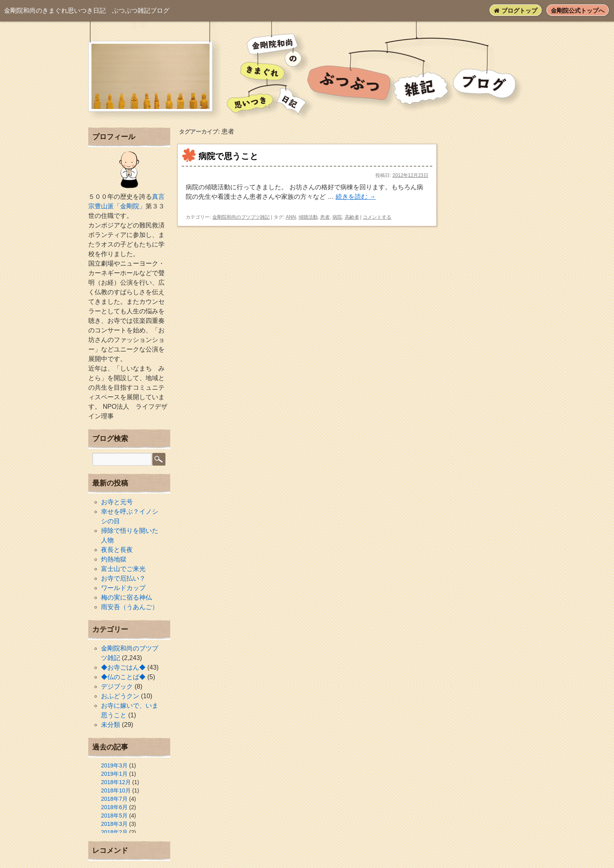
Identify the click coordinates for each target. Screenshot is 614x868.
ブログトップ (515, 11)
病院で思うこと (228, 156)
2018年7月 (114, 799)
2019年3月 (114, 765)
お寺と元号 (117, 502)
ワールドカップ (123, 588)
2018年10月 (116, 790)
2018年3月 (114, 824)
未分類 (111, 725)
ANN (290, 217)
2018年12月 (116, 782)
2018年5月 (114, 816)
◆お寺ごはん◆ (123, 667)
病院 (337, 217)
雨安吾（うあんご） (130, 607)
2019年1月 (114, 774)
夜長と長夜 (117, 550)
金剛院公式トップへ (578, 11)
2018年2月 (114, 832)
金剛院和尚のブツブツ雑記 (241, 217)
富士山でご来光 (123, 569)
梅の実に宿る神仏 (126, 597)
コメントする (377, 217)
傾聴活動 (308, 217)
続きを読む (356, 197)
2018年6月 (114, 807)
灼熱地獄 (114, 559)
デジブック (117, 686)
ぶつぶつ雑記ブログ (87, 11)
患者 (325, 217)
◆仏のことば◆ (123, 677)
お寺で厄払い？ (123, 578)
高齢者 (352, 217)
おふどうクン (120, 696)
